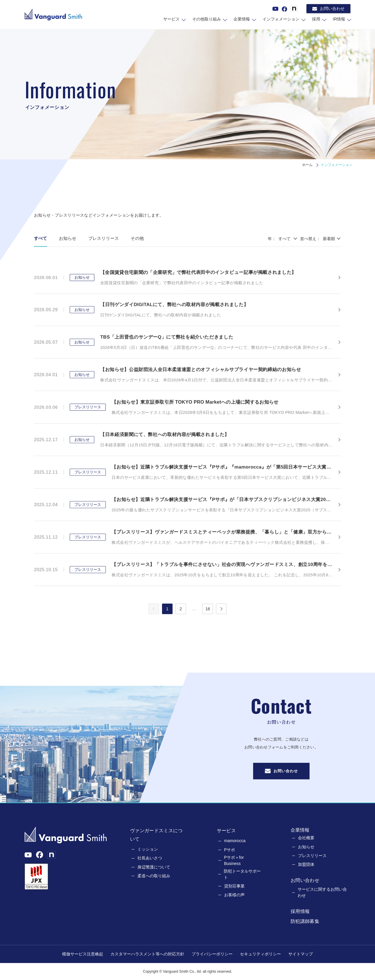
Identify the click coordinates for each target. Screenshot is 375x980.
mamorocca (235, 841)
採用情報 (300, 911)
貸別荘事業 (234, 886)
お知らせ (306, 847)
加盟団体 (306, 864)
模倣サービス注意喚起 (83, 954)
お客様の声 (234, 895)
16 (208, 609)
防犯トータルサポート (242, 874)
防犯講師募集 (305, 921)
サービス (171, 19)
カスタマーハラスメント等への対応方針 (147, 954)
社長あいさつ (150, 858)
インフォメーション (281, 19)
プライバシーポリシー (212, 954)
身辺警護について (154, 867)
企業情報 (242, 19)
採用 (316, 19)
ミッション (148, 849)
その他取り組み (207, 19)
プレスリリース (312, 856)
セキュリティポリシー (260, 954)
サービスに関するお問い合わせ (322, 892)
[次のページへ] (221, 609)
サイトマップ (301, 954)
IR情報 (339, 19)
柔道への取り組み (154, 876)
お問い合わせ (328, 9)
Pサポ (230, 850)
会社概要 (306, 838)
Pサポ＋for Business (234, 860)
